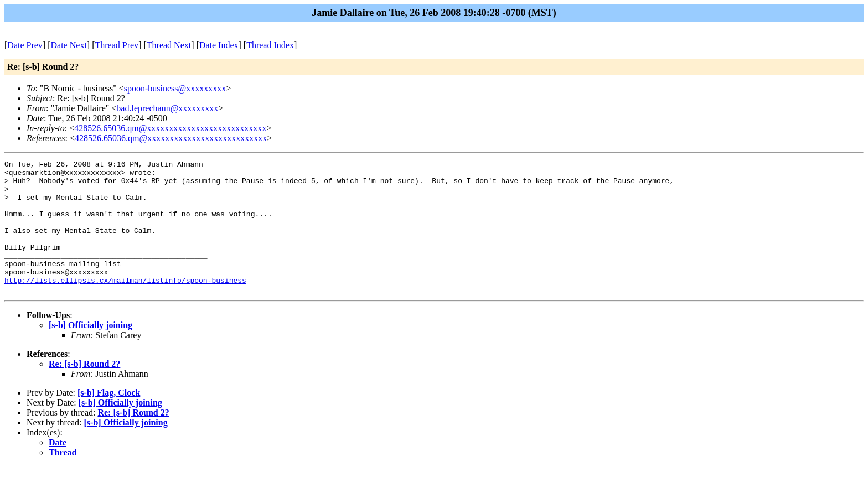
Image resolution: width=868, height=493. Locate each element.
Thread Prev (117, 45)
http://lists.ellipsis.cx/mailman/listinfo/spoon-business (125, 305)
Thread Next (169, 45)
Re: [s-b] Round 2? (84, 390)
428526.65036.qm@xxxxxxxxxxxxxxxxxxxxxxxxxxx (170, 128)
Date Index (219, 45)
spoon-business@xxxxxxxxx (175, 88)
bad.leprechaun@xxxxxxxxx (167, 108)
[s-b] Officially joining (91, 352)
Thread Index (270, 45)
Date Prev (25, 45)
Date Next (69, 45)
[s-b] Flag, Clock (109, 419)
